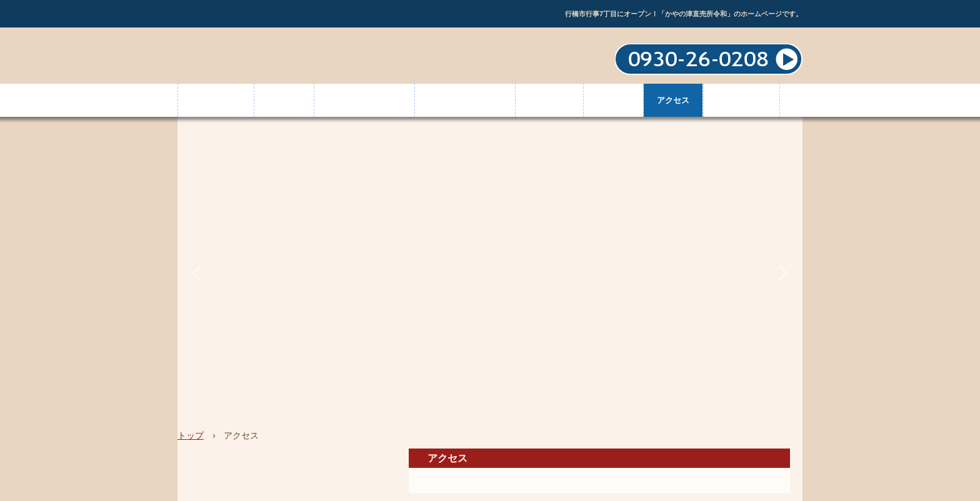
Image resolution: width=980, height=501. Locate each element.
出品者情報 (549, 100)
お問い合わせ (741, 100)
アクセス (673, 100)
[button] (197, 273)
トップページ (216, 100)
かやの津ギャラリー (465, 100)
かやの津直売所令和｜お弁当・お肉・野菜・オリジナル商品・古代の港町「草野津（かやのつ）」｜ (271, 57)
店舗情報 (284, 100)
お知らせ (613, 100)
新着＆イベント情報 (364, 100)
